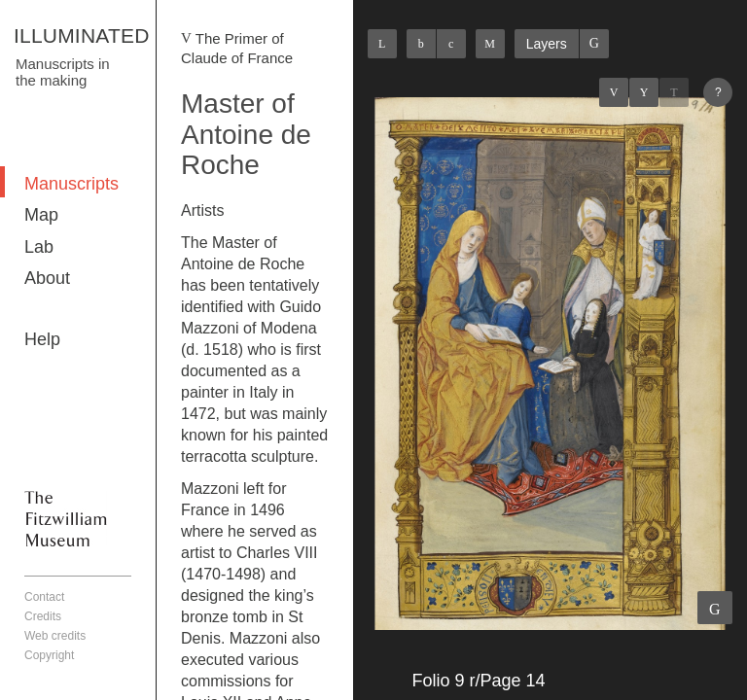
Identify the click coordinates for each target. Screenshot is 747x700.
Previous (614, 92)
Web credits (55, 636)
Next (674, 92)
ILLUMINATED (82, 35)
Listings (644, 92)
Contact (44, 597)
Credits (43, 616)
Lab (39, 247)
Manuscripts (71, 184)
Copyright (49, 655)
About (47, 278)
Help (42, 339)
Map (41, 215)
